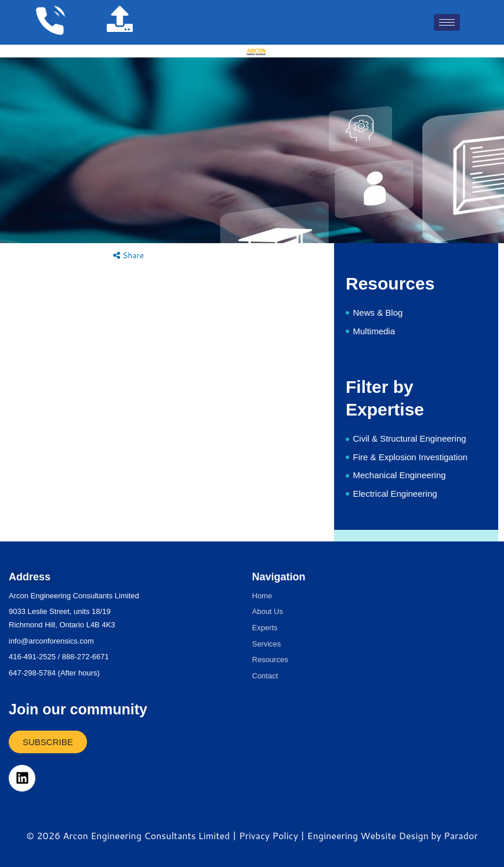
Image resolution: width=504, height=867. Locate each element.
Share (128, 255)
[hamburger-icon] (447, 22)
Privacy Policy (269, 835)
